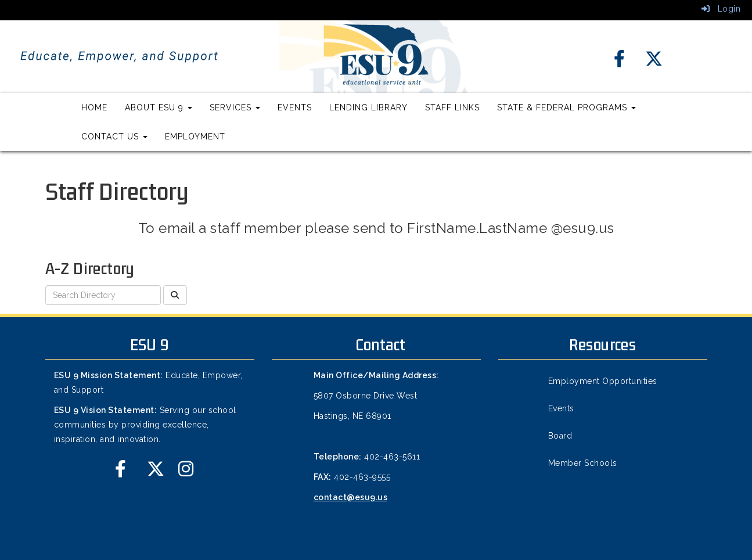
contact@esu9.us (351, 497)
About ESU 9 (159, 107)
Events (295, 107)
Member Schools (583, 463)
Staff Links (452, 107)
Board (560, 436)
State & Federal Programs (566, 107)
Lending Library (368, 107)
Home (94, 107)
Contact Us (114, 137)
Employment (195, 137)
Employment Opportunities (603, 381)
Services (235, 107)
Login (721, 9)
